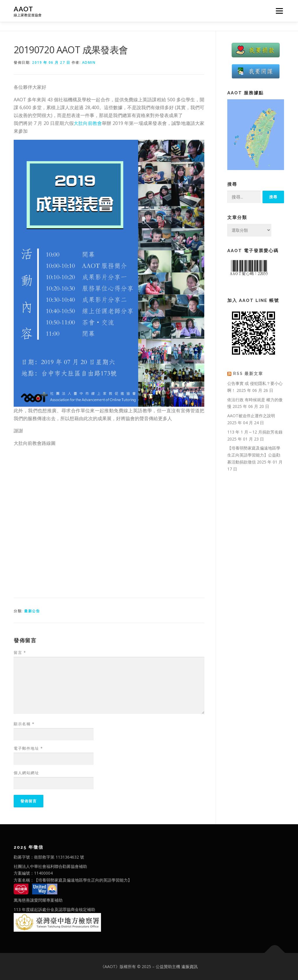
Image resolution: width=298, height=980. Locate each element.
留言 (20, 652)
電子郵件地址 (28, 748)
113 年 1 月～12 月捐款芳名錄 (255, 432)
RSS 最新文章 (248, 374)
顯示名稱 (24, 724)
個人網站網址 (26, 773)
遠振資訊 (189, 966)
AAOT (23, 9)
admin (89, 62)
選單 (279, 11)
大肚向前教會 (88, 123)
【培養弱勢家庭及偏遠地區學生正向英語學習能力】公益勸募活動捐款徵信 (254, 455)
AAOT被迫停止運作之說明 (251, 416)
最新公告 (32, 611)
